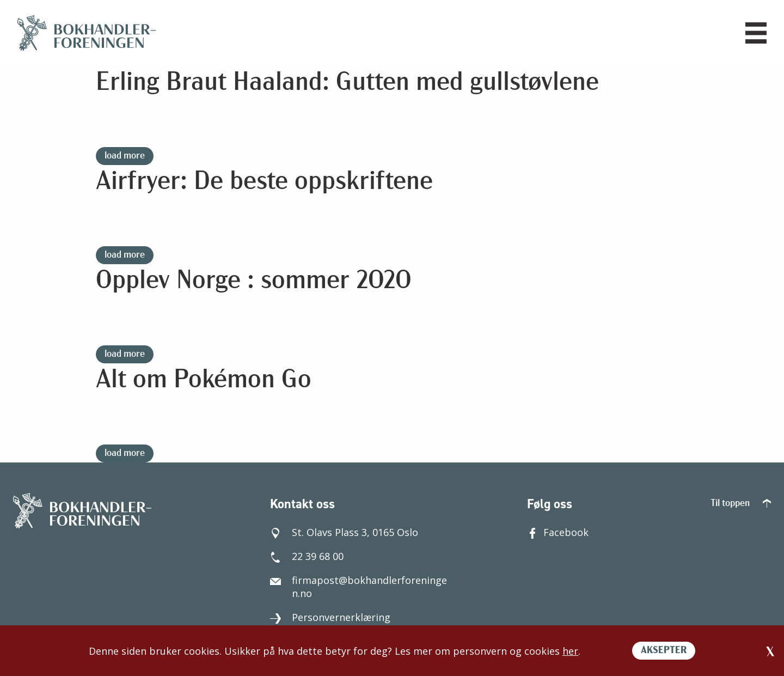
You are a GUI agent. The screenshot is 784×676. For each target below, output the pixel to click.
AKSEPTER (664, 651)
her (570, 651)
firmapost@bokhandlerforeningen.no (359, 587)
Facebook (558, 532)
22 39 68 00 (307, 556)
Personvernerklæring (330, 617)
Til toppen (741, 504)
